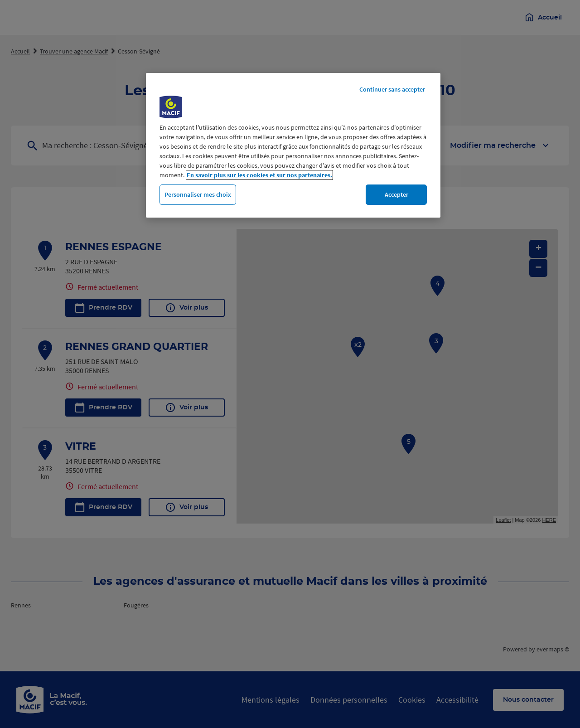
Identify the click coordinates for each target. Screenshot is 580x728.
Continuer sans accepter (392, 89)
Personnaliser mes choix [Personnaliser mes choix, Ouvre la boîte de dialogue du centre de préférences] (198, 194)
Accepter (396, 194)
